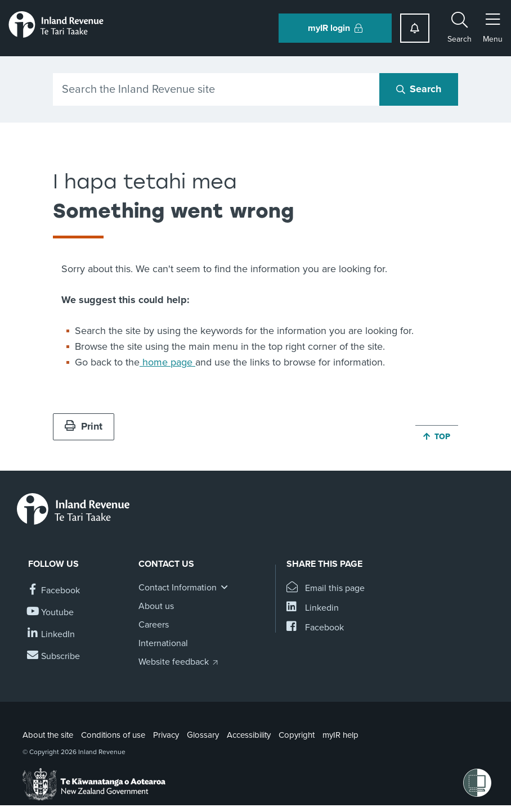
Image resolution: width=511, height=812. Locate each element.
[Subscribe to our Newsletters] (54, 657)
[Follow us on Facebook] (54, 591)
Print (84, 426)
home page (167, 362)
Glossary (203, 735)
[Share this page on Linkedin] (313, 608)
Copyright (297, 735)
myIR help (340, 735)
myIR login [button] (335, 28)
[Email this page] (326, 588)
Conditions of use (113, 735)
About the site (48, 735)
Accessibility (249, 735)
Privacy (166, 735)
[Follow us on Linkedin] (51, 635)
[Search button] (419, 89)
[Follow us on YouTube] (51, 613)
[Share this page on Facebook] (315, 628)
